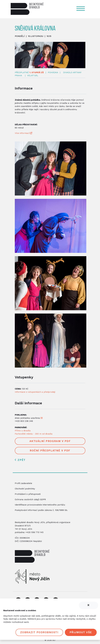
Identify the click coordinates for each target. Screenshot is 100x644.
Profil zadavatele (23, 483)
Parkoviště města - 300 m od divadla (34, 434)
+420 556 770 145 (35, 532)
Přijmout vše (81, 632)
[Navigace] (82, 9)
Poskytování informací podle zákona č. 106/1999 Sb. (41, 510)
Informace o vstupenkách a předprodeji (35, 392)
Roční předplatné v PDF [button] (50, 451)
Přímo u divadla (23, 431)
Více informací (23, 133)
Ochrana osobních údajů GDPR (30, 499)
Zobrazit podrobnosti (39, 632)
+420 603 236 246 (24, 421)
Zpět (20, 460)
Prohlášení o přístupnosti (28, 494)
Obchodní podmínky (25, 489)
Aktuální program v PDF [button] (50, 441)
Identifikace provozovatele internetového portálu (40, 505)
